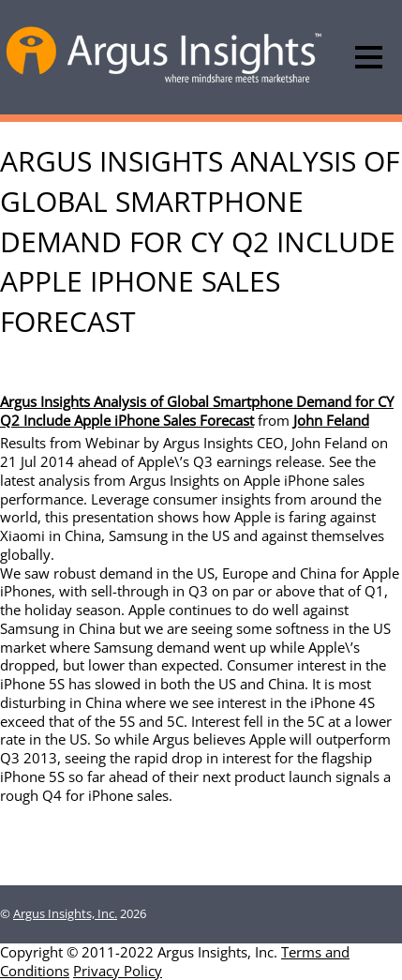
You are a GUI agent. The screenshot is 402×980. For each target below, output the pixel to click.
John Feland (331, 420)
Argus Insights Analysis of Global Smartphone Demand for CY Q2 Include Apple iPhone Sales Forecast (197, 411)
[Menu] (369, 57)
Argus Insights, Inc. (65, 913)
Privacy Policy (118, 971)
